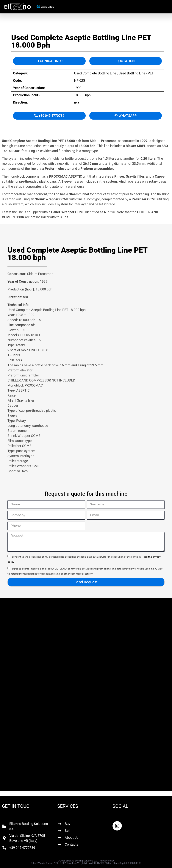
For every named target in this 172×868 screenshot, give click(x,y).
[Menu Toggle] (44, 7)
